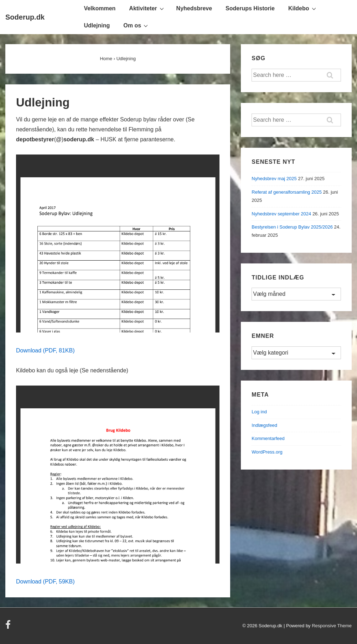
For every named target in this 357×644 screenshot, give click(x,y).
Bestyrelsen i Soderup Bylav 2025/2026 (292, 227)
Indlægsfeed (264, 425)
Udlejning (97, 25)
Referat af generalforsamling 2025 (287, 192)
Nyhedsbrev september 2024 (281, 214)
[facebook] (9, 627)
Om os (136, 25)
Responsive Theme (332, 626)
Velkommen (100, 8)
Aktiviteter (147, 8)
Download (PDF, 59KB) (45, 582)
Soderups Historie (250, 8)
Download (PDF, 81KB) (45, 350)
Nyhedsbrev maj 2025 (274, 179)
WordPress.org (267, 452)
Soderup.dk (25, 17)
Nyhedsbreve (194, 8)
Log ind (259, 412)
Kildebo (303, 8)
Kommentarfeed (268, 438)
